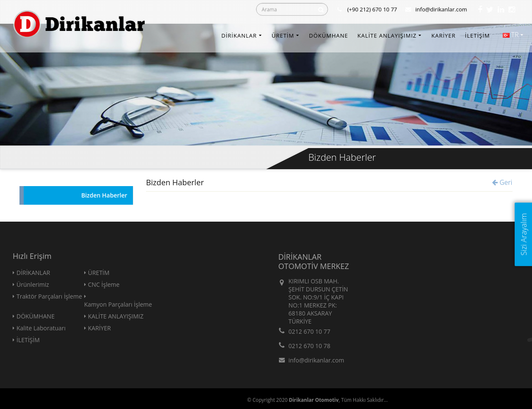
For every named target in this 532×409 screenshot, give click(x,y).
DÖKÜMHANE (329, 36)
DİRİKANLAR (239, 36)
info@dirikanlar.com (436, 9)
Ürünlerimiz (33, 284)
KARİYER (443, 36)
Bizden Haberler (104, 195)
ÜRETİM (283, 36)
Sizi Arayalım (524, 234)
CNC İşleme (104, 284)
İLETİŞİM (478, 36)
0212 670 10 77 (310, 331)
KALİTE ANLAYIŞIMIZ (387, 36)
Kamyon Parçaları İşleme (118, 304)
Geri (502, 182)
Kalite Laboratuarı (41, 328)
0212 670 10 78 (310, 346)
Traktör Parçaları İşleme (49, 296)
